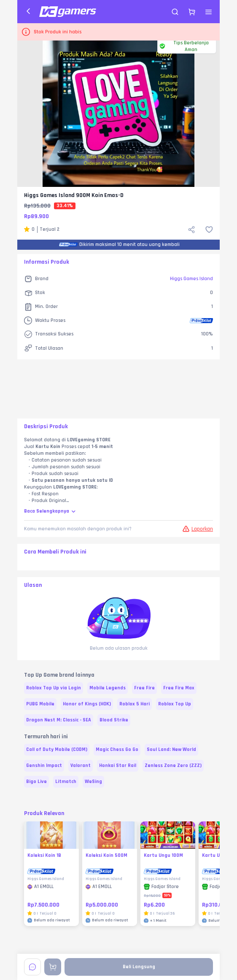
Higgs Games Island (191, 279)
